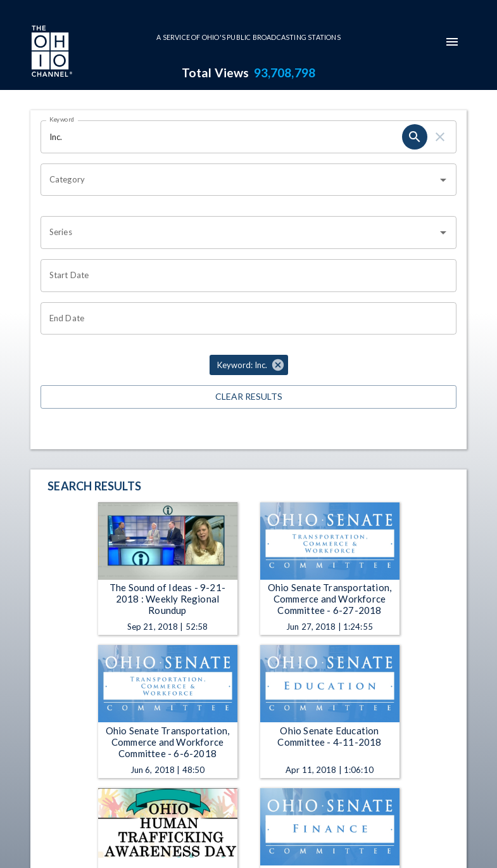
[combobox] (239, 180)
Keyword (62, 119)
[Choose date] (244, 276)
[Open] (443, 180)
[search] (415, 137)
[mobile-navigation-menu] (452, 42)
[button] (249, 365)
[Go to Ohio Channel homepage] (51, 53)
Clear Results (248, 397)
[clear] (440, 137)
